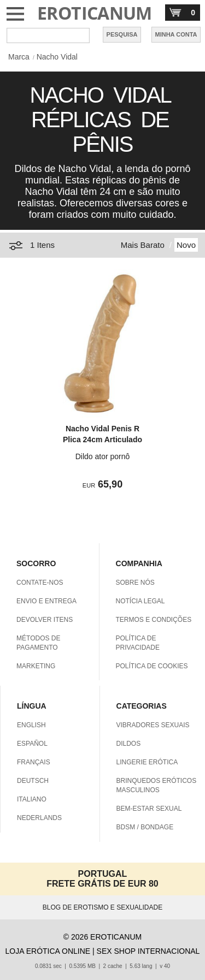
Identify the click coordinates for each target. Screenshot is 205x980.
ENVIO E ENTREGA (46, 601)
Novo (186, 245)
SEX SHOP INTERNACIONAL (148, 951)
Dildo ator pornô (103, 456)
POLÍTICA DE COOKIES (152, 666)
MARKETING (36, 666)
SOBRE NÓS (135, 583)
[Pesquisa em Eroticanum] (48, 35)
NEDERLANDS (39, 818)
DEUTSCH (33, 781)
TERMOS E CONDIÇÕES (154, 620)
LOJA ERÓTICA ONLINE (48, 951)
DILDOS (129, 744)
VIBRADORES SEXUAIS (153, 725)
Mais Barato (143, 245)
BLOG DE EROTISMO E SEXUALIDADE (102, 907)
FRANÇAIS (34, 762)
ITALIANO (32, 799)
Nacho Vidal (57, 57)
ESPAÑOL (32, 744)
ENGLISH (31, 725)
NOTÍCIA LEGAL (140, 601)
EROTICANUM (95, 13)
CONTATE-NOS (40, 583)
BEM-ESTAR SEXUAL (149, 809)
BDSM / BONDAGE (145, 827)
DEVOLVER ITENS (45, 620)
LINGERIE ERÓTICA (147, 762)
